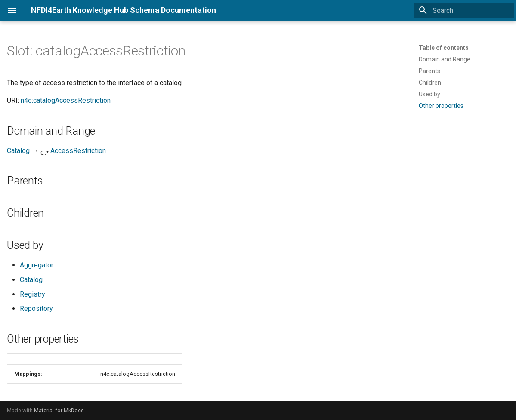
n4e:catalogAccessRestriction (66, 100)
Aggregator (37, 265)
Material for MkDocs (59, 410)
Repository (36, 308)
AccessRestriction (78, 151)
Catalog (18, 151)
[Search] (464, 10)
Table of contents (444, 48)
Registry (32, 294)
